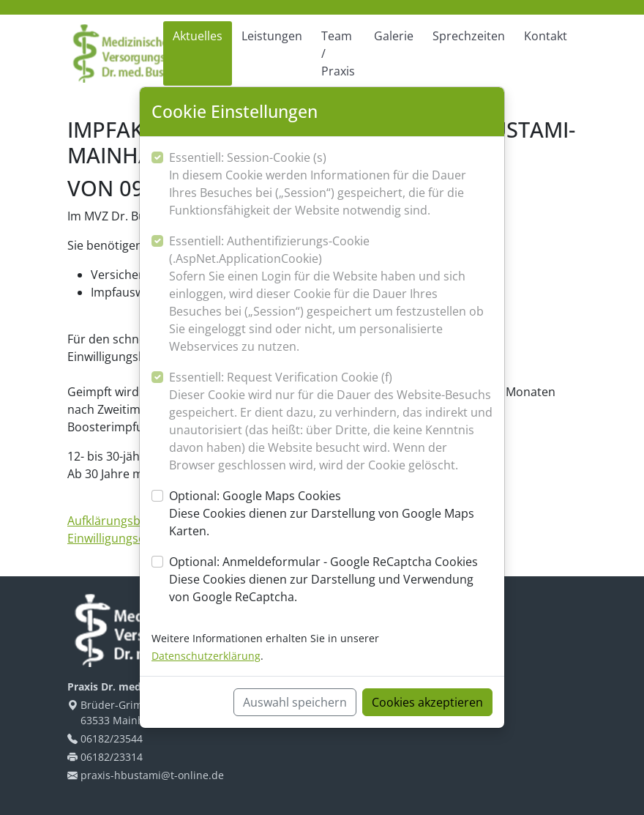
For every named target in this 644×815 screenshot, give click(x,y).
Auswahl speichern (295, 702)
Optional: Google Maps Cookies (331, 514)
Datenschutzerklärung (206, 656)
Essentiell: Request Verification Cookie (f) (331, 421)
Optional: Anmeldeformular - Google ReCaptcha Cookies (331, 580)
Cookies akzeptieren (427, 702)
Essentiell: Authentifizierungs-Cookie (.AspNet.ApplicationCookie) (331, 294)
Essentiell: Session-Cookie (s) (331, 184)
